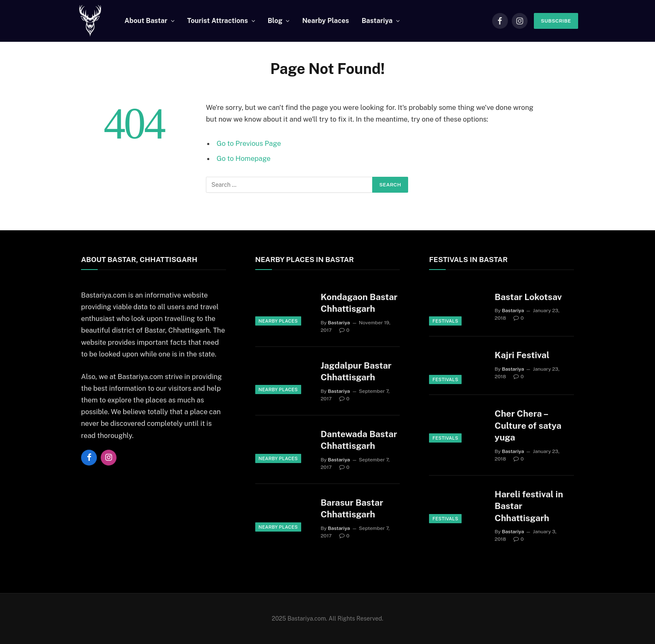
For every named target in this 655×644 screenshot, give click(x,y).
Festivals (445, 321)
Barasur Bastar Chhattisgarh (352, 509)
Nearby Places (325, 21)
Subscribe (556, 21)
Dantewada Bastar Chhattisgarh (359, 440)
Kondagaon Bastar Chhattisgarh (359, 303)
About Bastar (146, 21)
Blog (275, 21)
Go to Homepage (244, 158)
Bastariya (377, 21)
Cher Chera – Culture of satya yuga (528, 425)
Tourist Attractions (217, 21)
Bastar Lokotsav (528, 297)
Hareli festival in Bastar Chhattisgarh (529, 506)
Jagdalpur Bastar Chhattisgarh (356, 372)
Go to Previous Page (249, 143)
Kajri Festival (522, 355)
